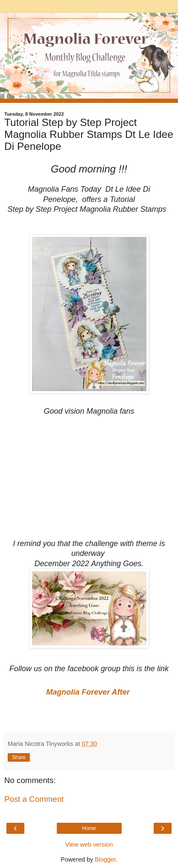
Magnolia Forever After (89, 692)
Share (19, 757)
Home (89, 828)
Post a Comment (34, 799)
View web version (89, 845)
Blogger (105, 859)
